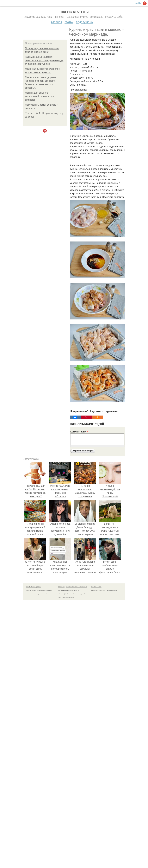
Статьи (69, 22)
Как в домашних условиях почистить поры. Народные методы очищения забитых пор (44, 60)
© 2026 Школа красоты (33, 587)
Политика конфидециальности (69, 590)
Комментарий (79, 432)
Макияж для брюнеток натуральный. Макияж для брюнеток (39, 96)
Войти (138, 3)
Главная (57, 22)
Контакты (61, 587)
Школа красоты (74, 12)
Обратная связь (96, 587)
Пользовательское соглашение (76, 587)
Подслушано (84, 22)
